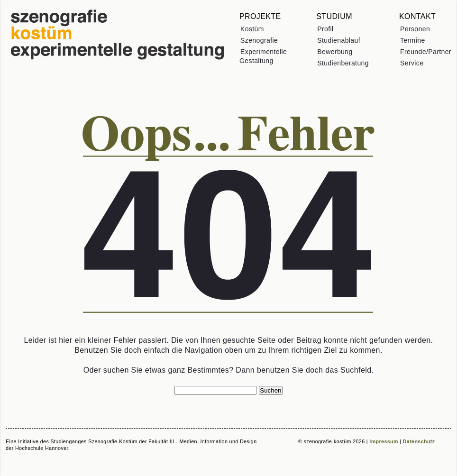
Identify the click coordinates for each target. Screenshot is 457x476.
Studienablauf (339, 40)
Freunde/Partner (426, 52)
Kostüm (252, 29)
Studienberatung (343, 63)
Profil (325, 29)
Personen (415, 29)
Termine (413, 40)
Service (412, 63)
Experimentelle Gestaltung (263, 56)
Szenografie (259, 40)
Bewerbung (335, 52)
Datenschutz (419, 441)
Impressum (384, 441)
